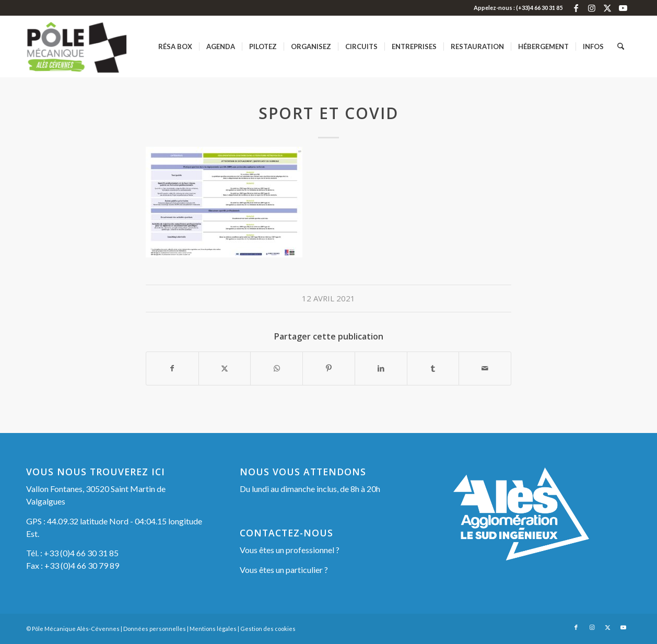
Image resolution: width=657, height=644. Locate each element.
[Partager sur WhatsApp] (277, 368)
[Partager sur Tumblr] (433, 368)
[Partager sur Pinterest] (329, 368)
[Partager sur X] (225, 368)
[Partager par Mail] (485, 368)
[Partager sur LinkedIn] (381, 368)
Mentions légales (213, 629)
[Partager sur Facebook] (172, 368)
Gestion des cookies (268, 629)
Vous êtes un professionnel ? (290, 550)
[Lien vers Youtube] (623, 8)
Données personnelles (155, 629)
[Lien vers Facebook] (576, 8)
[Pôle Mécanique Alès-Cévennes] (93, 46)
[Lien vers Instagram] (591, 8)
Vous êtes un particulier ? (284, 570)
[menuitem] (175, 46)
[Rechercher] (621, 46)
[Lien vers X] (607, 8)
